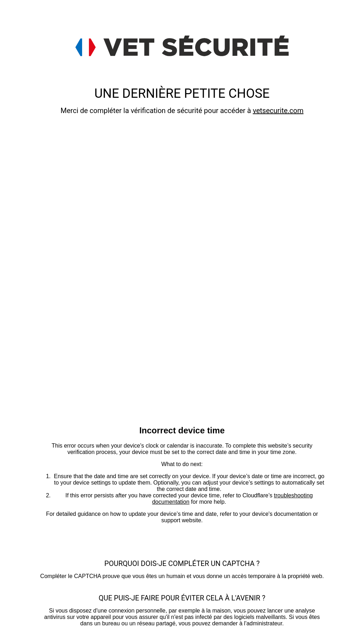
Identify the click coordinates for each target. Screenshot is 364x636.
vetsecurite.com (278, 111)
